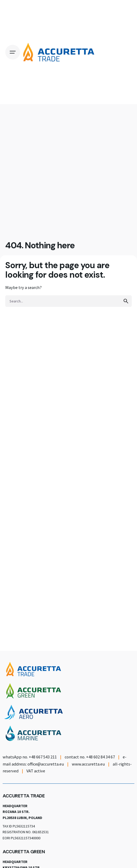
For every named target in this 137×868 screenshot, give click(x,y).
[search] (126, 301)
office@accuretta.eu (46, 764)
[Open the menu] (13, 52)
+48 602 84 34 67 (100, 757)
